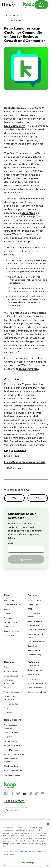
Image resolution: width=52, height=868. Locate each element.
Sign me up (26, 559)
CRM (30, 609)
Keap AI (8, 688)
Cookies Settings (26, 863)
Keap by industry (12, 622)
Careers (8, 609)
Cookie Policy (30, 841)
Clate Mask (28, 213)
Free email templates (14, 692)
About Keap (10, 600)
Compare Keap (11, 627)
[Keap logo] (18, 5)
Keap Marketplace (12, 750)
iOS (27, 129)
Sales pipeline (34, 650)
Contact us (9, 636)
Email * (11, 544)
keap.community (28, 369)
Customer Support (13, 732)
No (38, 498)
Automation (33, 605)
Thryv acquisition (12, 605)
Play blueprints (11, 766)
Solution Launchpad (37, 692)
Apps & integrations (37, 683)
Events (7, 667)
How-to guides (11, 704)
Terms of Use (9, 854)
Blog (6, 708)
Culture (8, 614)
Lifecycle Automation (14, 676)
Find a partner (34, 679)
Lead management (36, 642)
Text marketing (34, 655)
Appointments (34, 600)
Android (39, 129)
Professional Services (14, 754)
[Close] (48, 824)
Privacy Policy (13, 841)
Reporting (32, 646)
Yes (14, 498)
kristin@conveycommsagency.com (25, 462)
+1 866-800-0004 (14, 801)
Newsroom (9, 618)
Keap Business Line (36, 630)
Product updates (12, 775)
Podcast (8, 713)
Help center (10, 737)
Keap (7, 112)
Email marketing (35, 621)
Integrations (33, 625)
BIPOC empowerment (14, 771)
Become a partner (36, 670)
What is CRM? (11, 671)
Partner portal (34, 675)
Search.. (15, 810)
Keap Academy (11, 741)
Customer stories (12, 631)
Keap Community (14, 126)
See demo (41, 5)
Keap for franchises (37, 688)
